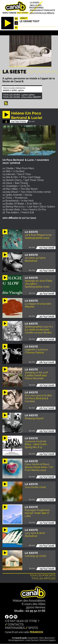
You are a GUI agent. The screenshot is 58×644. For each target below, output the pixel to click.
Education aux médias (42, 13)
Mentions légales (47, 640)
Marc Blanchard (47, 638)
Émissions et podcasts (42, 10)
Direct (24, 18)
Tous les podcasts (43, 575)
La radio (35, 3)
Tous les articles (43, 578)
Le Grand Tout (30, 21)
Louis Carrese (32, 640)
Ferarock (37, 632)
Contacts (16, 624)
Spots (33, 628)
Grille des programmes (36, 6)
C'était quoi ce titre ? (22, 621)
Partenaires (15, 628)
